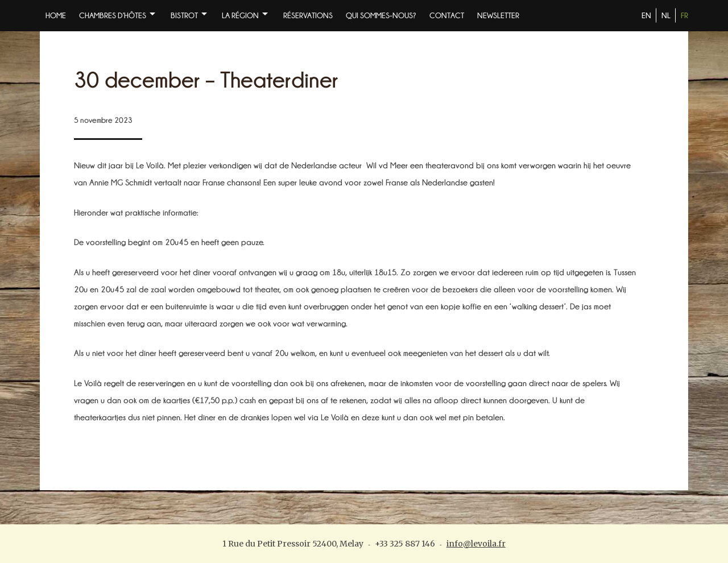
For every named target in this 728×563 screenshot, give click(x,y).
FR (684, 15)
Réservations (308, 15)
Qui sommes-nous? (381, 15)
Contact (447, 15)
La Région (240, 15)
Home (56, 15)
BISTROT (184, 15)
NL (666, 15)
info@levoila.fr (476, 544)
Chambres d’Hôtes (113, 15)
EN (646, 15)
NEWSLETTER (498, 15)
